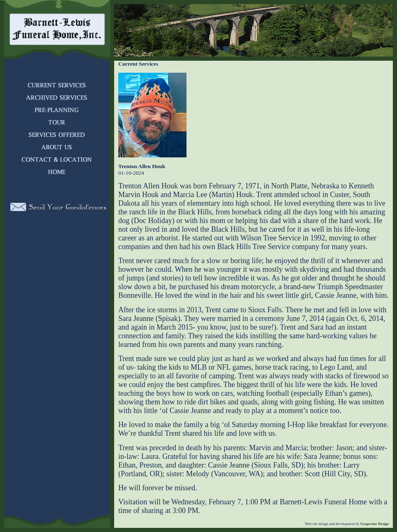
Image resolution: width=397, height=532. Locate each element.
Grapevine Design (374, 524)
